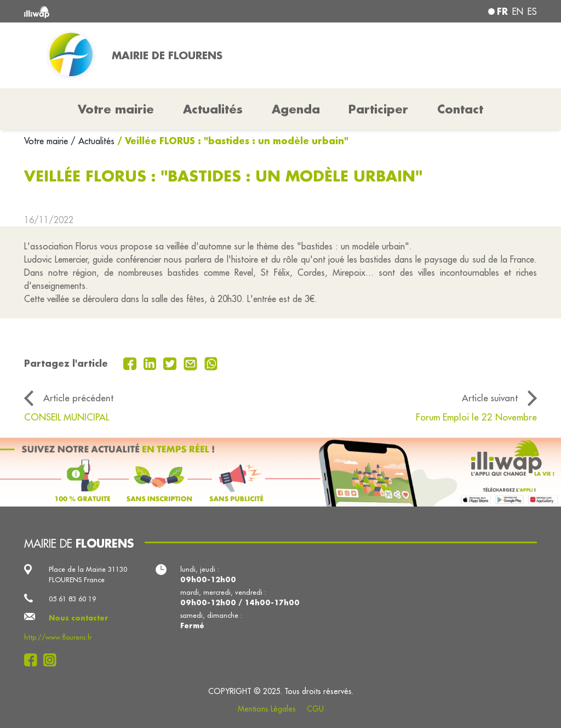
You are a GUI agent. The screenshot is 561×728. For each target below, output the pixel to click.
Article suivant (490, 398)
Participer (378, 109)
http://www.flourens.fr (58, 637)
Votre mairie (47, 141)
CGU (315, 709)
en (518, 12)
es (532, 12)
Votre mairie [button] (116, 109)
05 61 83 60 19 (72, 599)
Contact (460, 109)
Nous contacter (79, 618)
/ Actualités (93, 141)
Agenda (296, 109)
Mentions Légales (267, 709)
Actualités (213, 109)
